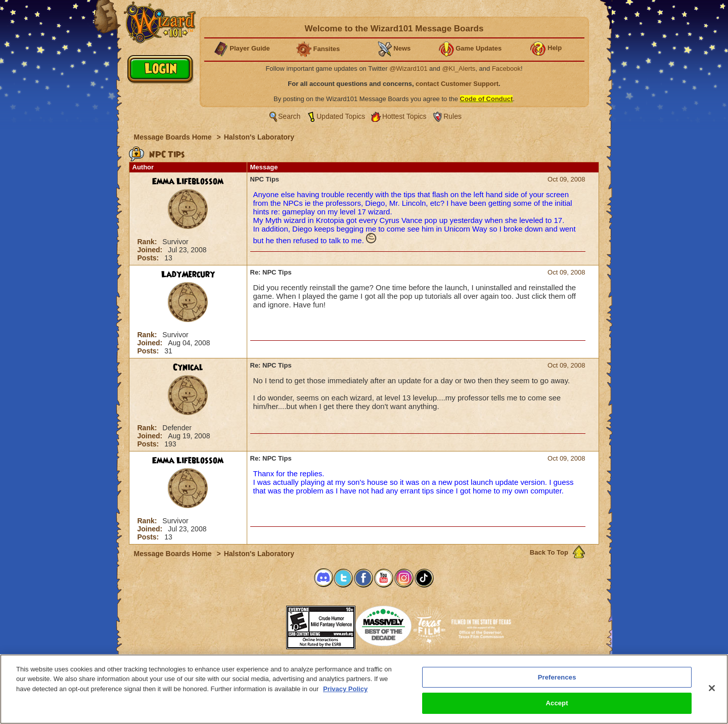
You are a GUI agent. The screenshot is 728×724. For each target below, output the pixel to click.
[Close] (712, 689)
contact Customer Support (457, 84)
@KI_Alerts (459, 69)
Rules (452, 116)
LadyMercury (188, 275)
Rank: (148, 242)
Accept (557, 705)
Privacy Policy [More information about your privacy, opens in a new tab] (345, 690)
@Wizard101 (408, 69)
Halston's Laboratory (259, 137)
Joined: (151, 250)
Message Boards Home (174, 137)
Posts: (149, 258)
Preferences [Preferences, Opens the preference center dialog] (557, 678)
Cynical (188, 368)
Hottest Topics (404, 116)
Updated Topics (341, 116)
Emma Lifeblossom (188, 182)
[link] (261, 624)
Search (289, 116)
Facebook (506, 69)
